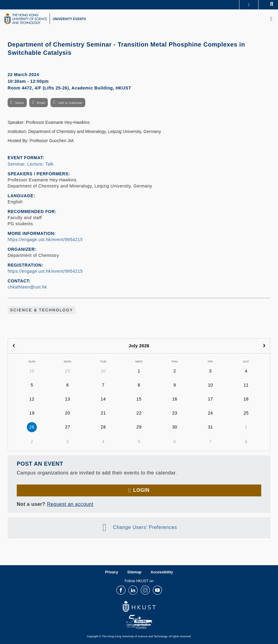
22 (139, 413)
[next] (264, 346)
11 (246, 385)
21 (103, 413)
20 (68, 413)
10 (211, 385)
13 (68, 399)
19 (32, 413)
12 (32, 399)
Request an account (70, 504)
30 (103, 371)
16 (175, 399)
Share (19, 103)
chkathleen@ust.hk (27, 287)
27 (68, 427)
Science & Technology (42, 310)
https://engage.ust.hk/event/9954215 (45, 240)
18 (246, 399)
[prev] (14, 346)
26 (32, 427)
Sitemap (134, 572)
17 (211, 399)
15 (139, 399)
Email (41, 103)
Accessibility (162, 572)
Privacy (112, 572)
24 (211, 413)
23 (175, 413)
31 (211, 427)
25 (246, 413)
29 (68, 371)
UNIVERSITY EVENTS (69, 19)
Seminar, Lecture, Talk (31, 164)
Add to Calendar (70, 103)
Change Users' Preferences (145, 527)
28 (32, 371)
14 (103, 399)
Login (141, 490)
